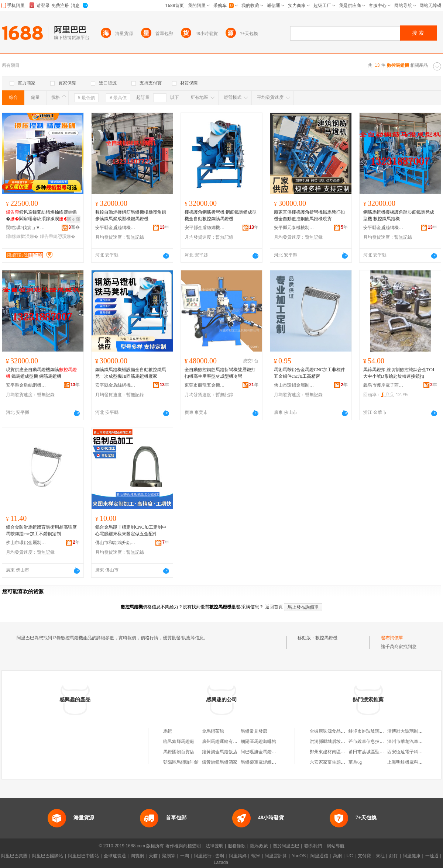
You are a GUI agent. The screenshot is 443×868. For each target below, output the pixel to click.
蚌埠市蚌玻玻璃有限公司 (373, 731)
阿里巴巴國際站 (48, 856)
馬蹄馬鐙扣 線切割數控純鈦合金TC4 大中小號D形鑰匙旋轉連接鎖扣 (399, 373)
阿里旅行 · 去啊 (209, 856)
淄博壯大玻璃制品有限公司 (414, 731)
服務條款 (237, 846)
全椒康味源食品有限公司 (334, 731)
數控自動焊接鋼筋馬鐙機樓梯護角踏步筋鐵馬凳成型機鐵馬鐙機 (131, 215)
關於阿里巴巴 (286, 846)
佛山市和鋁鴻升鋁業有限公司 (116, 543)
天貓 (153, 856)
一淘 (185, 856)
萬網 (337, 856)
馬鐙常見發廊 (254, 731)
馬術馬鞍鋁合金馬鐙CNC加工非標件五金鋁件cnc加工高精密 (310, 373)
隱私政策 (259, 846)
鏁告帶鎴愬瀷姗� (58, 236)
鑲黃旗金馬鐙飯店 (220, 752)
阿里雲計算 (276, 856)
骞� (74, 227)
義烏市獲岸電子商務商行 (384, 385)
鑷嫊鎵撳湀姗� (22, 236)
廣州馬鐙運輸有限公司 (224, 741)
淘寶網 (137, 856)
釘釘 (394, 856)
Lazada (221, 862)
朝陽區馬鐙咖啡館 (258, 741)
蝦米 (256, 856)
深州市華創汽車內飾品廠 (412, 741)
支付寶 (364, 856)
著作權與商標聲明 (183, 846)
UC (350, 856)
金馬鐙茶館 (213, 731)
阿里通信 (319, 856)
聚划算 (169, 856)
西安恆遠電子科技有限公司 (414, 752)
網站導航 (336, 846)
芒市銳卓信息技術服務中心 (375, 741)
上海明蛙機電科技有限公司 (414, 762)
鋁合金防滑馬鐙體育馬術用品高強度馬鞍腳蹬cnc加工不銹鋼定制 (41, 530)
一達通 (432, 856)
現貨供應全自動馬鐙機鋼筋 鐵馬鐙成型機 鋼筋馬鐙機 (41, 373)
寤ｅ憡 (73, 219)
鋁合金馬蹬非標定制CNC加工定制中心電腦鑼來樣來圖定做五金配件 (131, 530)
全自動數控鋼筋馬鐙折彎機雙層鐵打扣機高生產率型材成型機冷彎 (220, 373)
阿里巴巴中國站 (83, 856)
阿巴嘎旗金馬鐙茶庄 (261, 752)
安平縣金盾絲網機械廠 (116, 228)
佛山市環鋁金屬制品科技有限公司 (294, 385)
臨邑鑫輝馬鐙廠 (179, 741)
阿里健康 (412, 856)
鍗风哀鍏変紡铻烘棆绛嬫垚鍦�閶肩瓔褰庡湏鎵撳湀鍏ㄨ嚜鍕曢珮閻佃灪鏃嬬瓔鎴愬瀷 (41, 216)
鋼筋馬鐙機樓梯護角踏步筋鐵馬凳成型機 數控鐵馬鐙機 (399, 215)
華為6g (355, 762)
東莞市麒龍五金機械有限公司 (205, 385)
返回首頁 (274, 607)
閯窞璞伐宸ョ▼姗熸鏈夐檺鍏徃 (26, 228)
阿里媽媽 (238, 856)
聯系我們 (313, 846)
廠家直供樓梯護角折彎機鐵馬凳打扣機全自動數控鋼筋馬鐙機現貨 (309, 215)
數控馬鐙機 (326, 638)
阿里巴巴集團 (14, 856)
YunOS (299, 856)
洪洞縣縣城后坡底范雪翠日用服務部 (345, 741)
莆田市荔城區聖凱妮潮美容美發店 (382, 752)
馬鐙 (168, 731)
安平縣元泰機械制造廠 (294, 228)
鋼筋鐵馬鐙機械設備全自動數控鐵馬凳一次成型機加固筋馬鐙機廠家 (131, 373)
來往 (380, 856)
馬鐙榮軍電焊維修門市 (263, 762)
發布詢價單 (392, 638)
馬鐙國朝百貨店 (179, 752)
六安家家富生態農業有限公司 (339, 762)
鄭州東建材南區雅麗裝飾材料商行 (343, 752)
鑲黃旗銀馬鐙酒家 (220, 762)
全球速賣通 (115, 856)
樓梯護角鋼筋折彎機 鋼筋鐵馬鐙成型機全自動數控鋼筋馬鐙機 (221, 215)
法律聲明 (214, 846)
